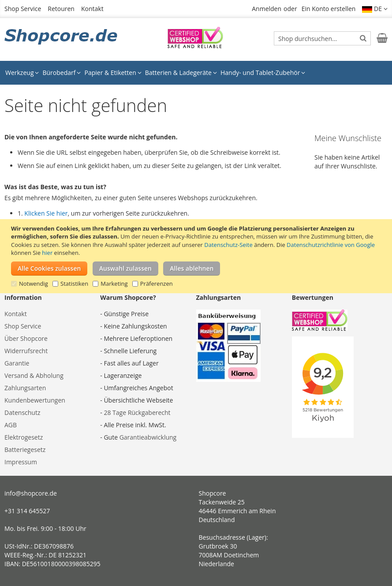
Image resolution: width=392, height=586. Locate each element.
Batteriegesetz (25, 450)
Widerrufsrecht (26, 351)
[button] (375, 9)
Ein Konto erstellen (329, 9)
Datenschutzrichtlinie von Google (331, 245)
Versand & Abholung (34, 375)
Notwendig (34, 284)
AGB (11, 425)
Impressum (21, 462)
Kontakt (92, 9)
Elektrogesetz (24, 437)
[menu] (196, 73)
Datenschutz (22, 412)
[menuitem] (22, 73)
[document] (197, 256)
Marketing (114, 284)
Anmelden (267, 9)
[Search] (363, 38)
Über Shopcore (26, 338)
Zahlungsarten (25, 388)
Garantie (17, 363)
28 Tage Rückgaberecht (137, 412)
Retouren (61, 9)
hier (47, 253)
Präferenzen (157, 284)
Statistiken (74, 284)
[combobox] (322, 38)
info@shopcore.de (31, 493)
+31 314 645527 (27, 511)
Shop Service (23, 9)
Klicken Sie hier (46, 213)
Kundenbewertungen (35, 400)
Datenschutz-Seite (228, 245)
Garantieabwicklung (148, 437)
